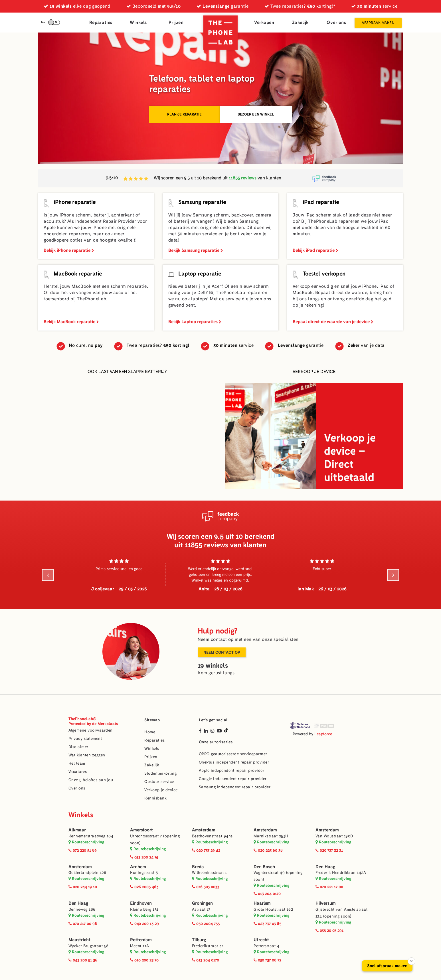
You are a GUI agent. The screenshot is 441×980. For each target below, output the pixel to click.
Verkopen (264, 22)
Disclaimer (78, 747)
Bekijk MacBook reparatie (71, 322)
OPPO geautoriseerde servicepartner (233, 754)
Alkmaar (77, 830)
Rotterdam (141, 940)
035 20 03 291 (329, 930)
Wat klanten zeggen (87, 755)
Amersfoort (141, 830)
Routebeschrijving (86, 842)
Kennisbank (155, 798)
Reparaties (101, 22)
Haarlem (262, 903)
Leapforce (323, 734)
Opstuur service (159, 782)
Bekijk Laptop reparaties (195, 322)
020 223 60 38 (268, 850)
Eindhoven (141, 903)
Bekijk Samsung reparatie (196, 250)
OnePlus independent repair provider (234, 762)
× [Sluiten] (411, 961)
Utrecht (261, 940)
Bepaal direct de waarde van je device (333, 322)
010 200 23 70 (144, 960)
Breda (198, 867)
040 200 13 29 (144, 924)
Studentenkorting (160, 773)
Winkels (138, 22)
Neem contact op (222, 652)
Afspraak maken (378, 23)
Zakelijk (300, 22)
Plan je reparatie (184, 114)
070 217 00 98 (83, 924)
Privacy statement (85, 739)
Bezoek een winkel (256, 114)
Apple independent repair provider (232, 771)
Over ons (336, 22)
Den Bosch (264, 867)
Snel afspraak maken (387, 966)
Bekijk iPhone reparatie (69, 250)
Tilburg (199, 940)
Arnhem (138, 867)
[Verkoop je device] (314, 436)
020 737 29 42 (206, 850)
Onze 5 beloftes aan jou (91, 780)
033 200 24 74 (144, 857)
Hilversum (326, 903)
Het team (77, 763)
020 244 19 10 (83, 887)
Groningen (202, 903)
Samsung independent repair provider (235, 787)
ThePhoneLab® (93, 721)
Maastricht (79, 940)
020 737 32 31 (329, 850)
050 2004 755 (206, 924)
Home (150, 732)
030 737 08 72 (267, 960)
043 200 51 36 (83, 960)
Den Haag (325, 867)
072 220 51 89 (83, 850)
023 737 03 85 (267, 924)
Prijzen (176, 22)
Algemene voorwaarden (91, 730)
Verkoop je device (161, 790)
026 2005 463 (144, 887)
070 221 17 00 (329, 887)
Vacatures (78, 772)
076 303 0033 (206, 887)
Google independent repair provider (233, 779)
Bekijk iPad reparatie (315, 250)
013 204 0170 (267, 894)
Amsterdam (204, 830)
